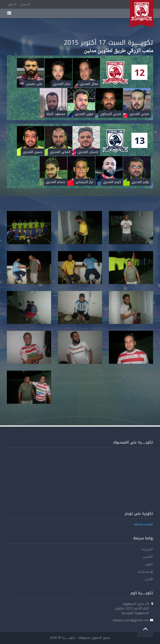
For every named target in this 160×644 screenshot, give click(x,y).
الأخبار (149, 579)
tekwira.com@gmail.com (131, 620)
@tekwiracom (144, 525)
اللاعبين (148, 557)
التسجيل (25, 5)
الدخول (12, 5)
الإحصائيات (145, 572)
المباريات (147, 549)
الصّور (149, 564)
